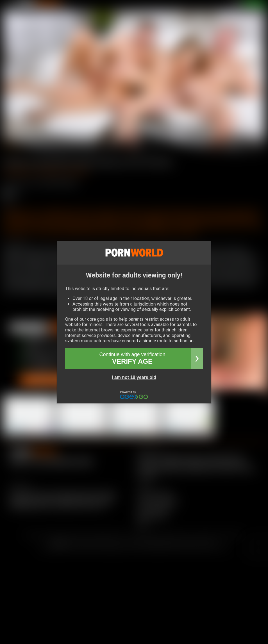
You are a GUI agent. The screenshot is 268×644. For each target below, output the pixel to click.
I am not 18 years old (134, 377)
